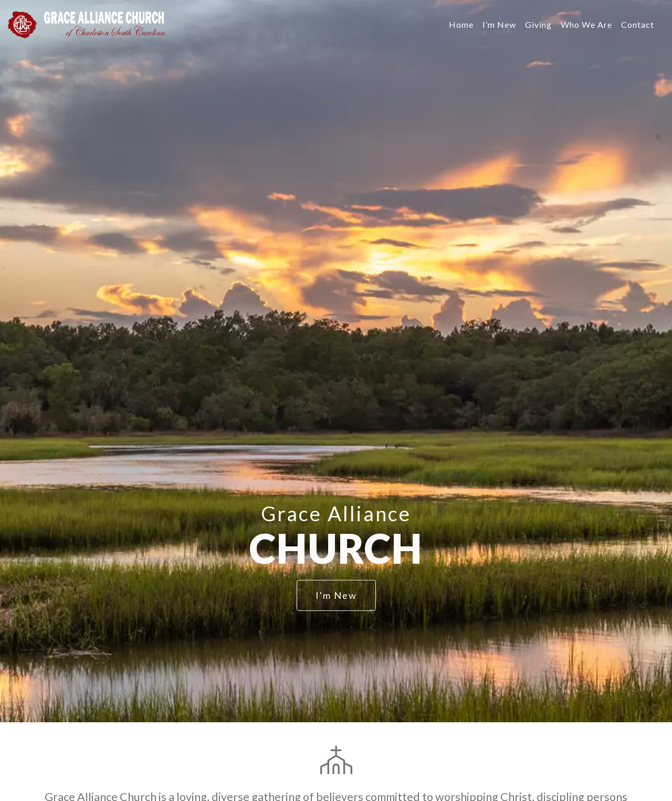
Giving (538, 24)
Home (461, 24)
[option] (336, 361)
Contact (638, 24)
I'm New (336, 595)
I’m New (499, 24)
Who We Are (586, 24)
